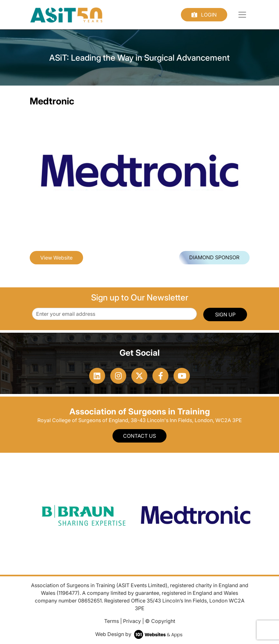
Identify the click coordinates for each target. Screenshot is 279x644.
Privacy (132, 621)
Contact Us (139, 436)
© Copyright (160, 621)
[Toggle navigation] (242, 15)
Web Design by (139, 634)
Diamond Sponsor (214, 257)
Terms (112, 621)
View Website (56, 258)
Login (204, 15)
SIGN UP (225, 314)
